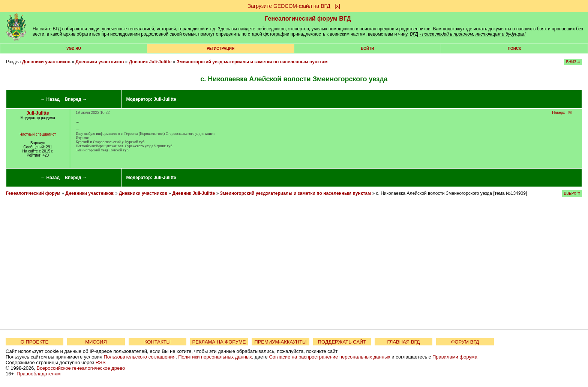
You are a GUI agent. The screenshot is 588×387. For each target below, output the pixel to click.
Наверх (558, 113)
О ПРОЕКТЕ (34, 342)
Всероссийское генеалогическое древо (81, 368)
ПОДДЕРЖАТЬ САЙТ (342, 342)
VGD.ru (74, 49)
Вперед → (76, 99)
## (570, 113)
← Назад (50, 99)
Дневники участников (46, 62)
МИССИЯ (96, 342)
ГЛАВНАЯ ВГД (404, 342)
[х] (337, 6)
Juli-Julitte (165, 99)
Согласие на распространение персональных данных (329, 357)
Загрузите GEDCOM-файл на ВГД (289, 6)
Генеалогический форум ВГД (308, 19)
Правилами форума (455, 357)
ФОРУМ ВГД (465, 342)
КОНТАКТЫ (157, 342)
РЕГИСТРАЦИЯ (220, 49)
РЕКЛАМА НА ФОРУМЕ (219, 342)
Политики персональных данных (215, 357)
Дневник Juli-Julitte (150, 62)
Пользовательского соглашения (139, 357)
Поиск (514, 49)
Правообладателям (38, 374)
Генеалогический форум (33, 193)
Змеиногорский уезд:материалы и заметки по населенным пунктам (252, 62)
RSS (101, 362)
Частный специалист (38, 134)
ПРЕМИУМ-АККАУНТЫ (280, 342)
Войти (367, 49)
